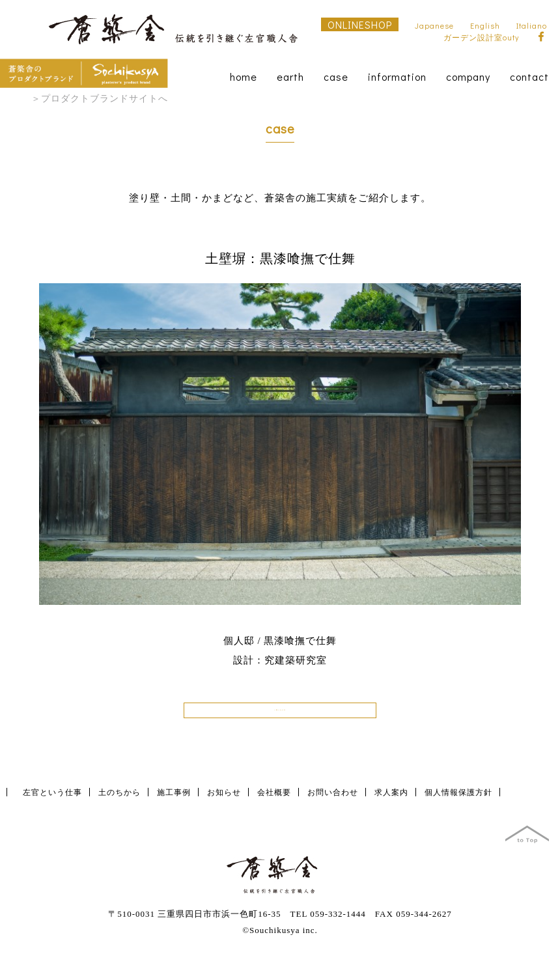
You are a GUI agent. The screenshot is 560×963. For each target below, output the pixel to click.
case (336, 77)
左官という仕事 (52, 801)
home (244, 77)
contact (529, 77)
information (397, 77)
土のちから (119, 801)
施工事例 (174, 801)
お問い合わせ (333, 801)
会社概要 (274, 801)
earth (290, 77)
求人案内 (391, 801)
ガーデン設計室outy (481, 37)
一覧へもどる (280, 714)
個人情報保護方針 (458, 801)
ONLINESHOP (360, 24)
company (468, 77)
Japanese (434, 25)
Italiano (532, 25)
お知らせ (224, 801)
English (485, 25)
